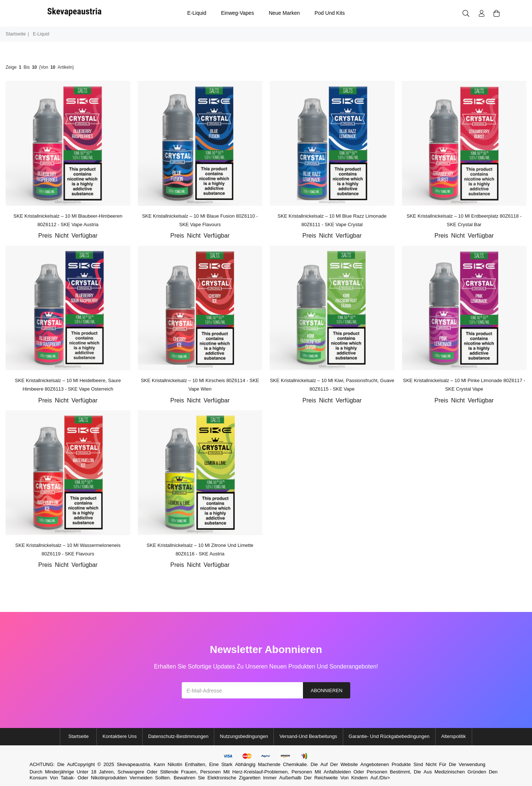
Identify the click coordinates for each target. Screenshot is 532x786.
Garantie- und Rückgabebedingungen (389, 736)
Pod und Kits (330, 13)
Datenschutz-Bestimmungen (178, 736)
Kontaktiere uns (120, 736)
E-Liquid (197, 13)
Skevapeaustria (133, 764)
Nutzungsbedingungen (244, 736)
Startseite (16, 34)
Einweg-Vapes (237, 13)
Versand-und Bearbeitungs (308, 736)
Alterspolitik (453, 736)
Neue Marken (284, 13)
